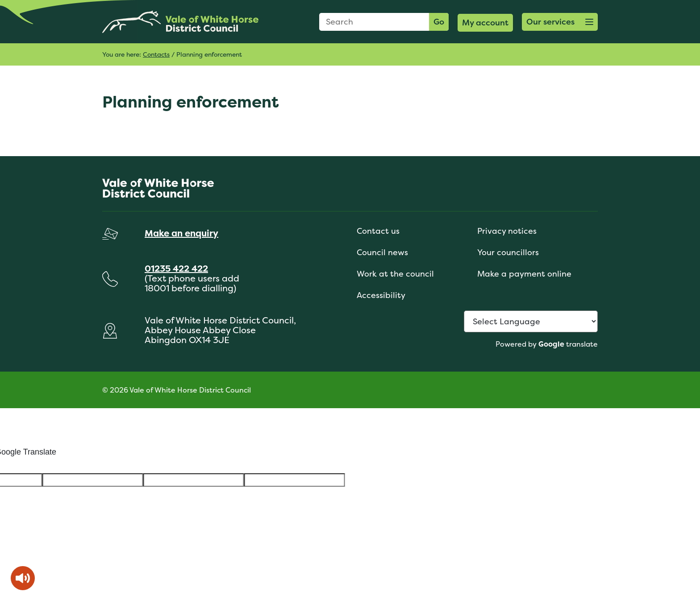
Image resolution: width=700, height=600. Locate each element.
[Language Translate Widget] (531, 321)
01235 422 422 (176, 268)
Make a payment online (524, 274)
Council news (382, 252)
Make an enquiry (181, 233)
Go (439, 22)
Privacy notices (507, 231)
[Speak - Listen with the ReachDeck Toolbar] (23, 578)
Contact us (378, 231)
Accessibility (381, 295)
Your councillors (508, 252)
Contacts (156, 54)
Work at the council (395, 274)
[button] (560, 22)
